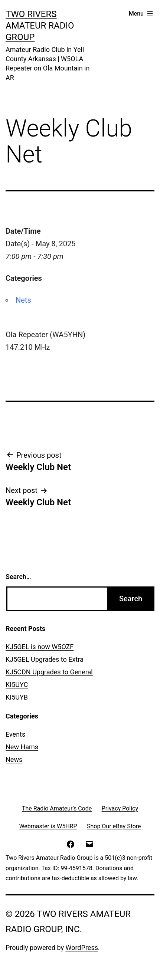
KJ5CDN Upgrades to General (49, 672)
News (14, 759)
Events (15, 734)
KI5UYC (17, 685)
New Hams (22, 747)
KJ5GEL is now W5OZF (40, 647)
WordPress (82, 948)
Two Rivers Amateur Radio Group (40, 26)
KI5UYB (17, 697)
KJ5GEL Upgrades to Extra (45, 659)
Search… (18, 577)
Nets (23, 300)
